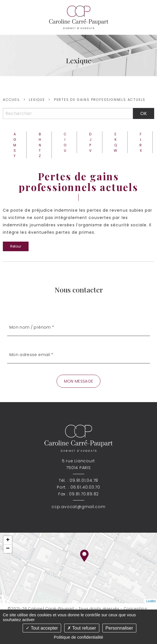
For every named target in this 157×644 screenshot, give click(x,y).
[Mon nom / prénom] (78, 327)
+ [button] (8, 540)
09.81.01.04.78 (84, 480)
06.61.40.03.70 (85, 487)
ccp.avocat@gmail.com (78, 507)
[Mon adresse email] (78, 355)
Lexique (37, 100)
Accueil (11, 100)
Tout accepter (42, 628)
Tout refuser (82, 628)
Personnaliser (119, 628)
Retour (16, 246)
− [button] (8, 549)
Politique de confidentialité (78, 637)
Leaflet (151, 601)
